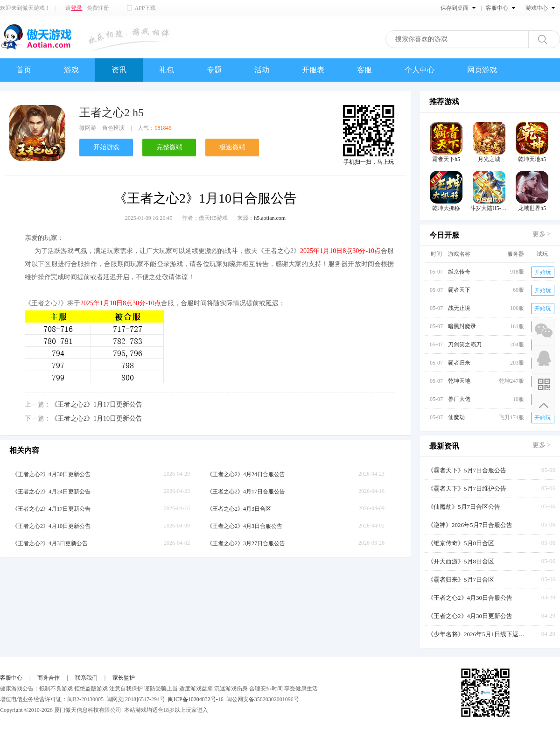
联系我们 (86, 678)
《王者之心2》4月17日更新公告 (51, 509)
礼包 (167, 70)
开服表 (313, 70)
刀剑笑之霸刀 (465, 344)
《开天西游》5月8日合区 (461, 561)
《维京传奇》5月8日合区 (461, 543)
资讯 (119, 70)
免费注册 (98, 8)
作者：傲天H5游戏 (205, 218)
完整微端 (169, 147)
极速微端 (232, 147)
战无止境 (459, 308)
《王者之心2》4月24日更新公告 (51, 492)
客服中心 (11, 678)
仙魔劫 (456, 417)
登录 (77, 8)
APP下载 (145, 8)
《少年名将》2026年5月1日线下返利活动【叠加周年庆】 (479, 634)
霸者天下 (459, 290)
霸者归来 (459, 363)
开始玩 (543, 272)
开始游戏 (106, 147)
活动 (262, 70)
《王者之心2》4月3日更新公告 (50, 543)
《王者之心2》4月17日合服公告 (246, 492)
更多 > (542, 234)
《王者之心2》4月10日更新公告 (51, 526)
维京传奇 (459, 272)
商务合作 (49, 678)
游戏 (71, 70)
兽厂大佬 (459, 399)
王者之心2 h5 (112, 112)
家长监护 (124, 678)
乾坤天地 (459, 381)
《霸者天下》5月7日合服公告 (467, 470)
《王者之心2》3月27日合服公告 (246, 543)
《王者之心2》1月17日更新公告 (97, 404)
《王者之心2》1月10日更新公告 (97, 418)
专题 (214, 70)
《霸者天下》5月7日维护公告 (467, 489)
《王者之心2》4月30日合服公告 (470, 598)
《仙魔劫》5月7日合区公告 (464, 507)
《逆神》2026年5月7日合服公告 (470, 525)
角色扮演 (113, 128)
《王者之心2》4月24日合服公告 (246, 474)
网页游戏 (482, 70)
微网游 (88, 128)
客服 (364, 70)
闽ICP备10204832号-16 (196, 699)
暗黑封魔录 (462, 326)
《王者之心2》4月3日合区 (239, 509)
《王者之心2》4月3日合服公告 (245, 526)
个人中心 (420, 70)
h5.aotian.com (270, 218)
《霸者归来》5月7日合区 (461, 580)
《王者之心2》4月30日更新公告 (51, 474)
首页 (24, 70)
